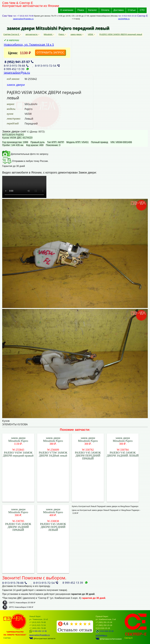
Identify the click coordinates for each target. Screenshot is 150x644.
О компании (67, 10)
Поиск (81, 10)
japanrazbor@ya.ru (17, 72)
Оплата (105, 10)
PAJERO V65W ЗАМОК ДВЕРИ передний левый (121, 34)
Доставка (119, 10)
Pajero (62, 34)
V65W (91, 34)
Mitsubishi (48, 34)
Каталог (93, 10)
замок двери (76, 34)
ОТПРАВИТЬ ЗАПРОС (50, 53)
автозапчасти (32, 34)
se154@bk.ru (124, 19)
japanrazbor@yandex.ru (23, 19)
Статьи (132, 10)
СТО (142, 10)
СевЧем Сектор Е (12, 34)
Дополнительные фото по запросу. (25, 154)
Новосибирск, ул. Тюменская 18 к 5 (29, 45)
